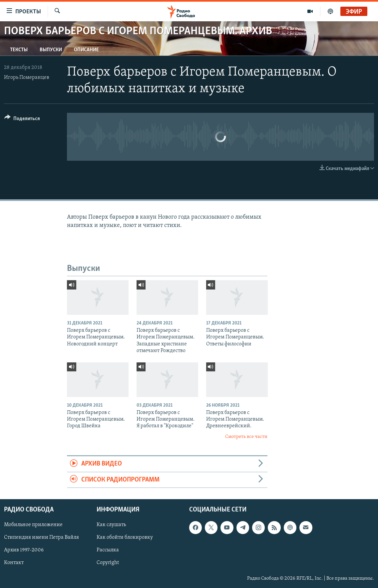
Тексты (19, 50)
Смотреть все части (246, 437)
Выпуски (51, 50)
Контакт (14, 563)
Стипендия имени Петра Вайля (41, 537)
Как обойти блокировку (125, 537)
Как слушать (111, 525)
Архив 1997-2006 (24, 550)
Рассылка (108, 550)
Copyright (108, 563)
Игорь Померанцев (27, 78)
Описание (86, 50)
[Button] (22, 120)
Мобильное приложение (33, 525)
